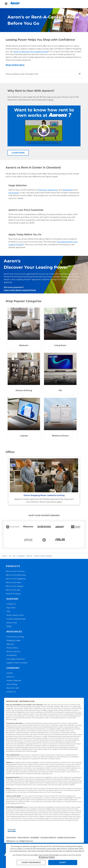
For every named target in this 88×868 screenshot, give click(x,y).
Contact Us (11, 604)
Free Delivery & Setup (15, 637)
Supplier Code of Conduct (17, 663)
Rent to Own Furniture (15, 571)
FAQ (8, 611)
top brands (14, 193)
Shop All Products (13, 594)
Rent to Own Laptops (15, 586)
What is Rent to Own (15, 615)
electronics (53, 190)
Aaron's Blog (12, 684)
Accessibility (12, 655)
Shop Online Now (15, 65)
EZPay (9, 626)
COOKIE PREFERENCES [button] (31, 863)
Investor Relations (14, 680)
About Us (10, 677)
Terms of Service (13, 651)
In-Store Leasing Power (16, 619)
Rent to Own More (13, 582)
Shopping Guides (13, 640)
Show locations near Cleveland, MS (22, 74)
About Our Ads (13, 688)
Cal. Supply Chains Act (16, 659)
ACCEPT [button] (63, 863)
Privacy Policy (12, 648)
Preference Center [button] (47, 857)
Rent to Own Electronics (16, 575)
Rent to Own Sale (13, 590)
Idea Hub (10, 644)
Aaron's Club (12, 623)
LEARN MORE (18, 153)
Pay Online (11, 608)
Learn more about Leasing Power (20, 290)
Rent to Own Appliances (16, 579)
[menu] (44, 4)
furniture (43, 190)
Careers (10, 673)
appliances (68, 190)
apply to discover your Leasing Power (31, 52)
